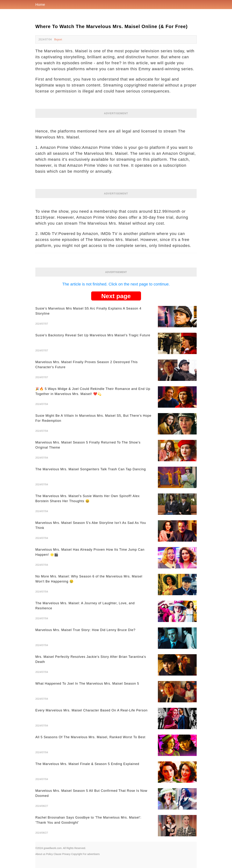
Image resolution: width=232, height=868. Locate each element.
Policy (49, 854)
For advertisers (91, 854)
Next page (116, 296)
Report (58, 39)
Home (40, 5)
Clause (57, 854)
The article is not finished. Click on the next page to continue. (116, 284)
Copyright (77, 854)
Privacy (66, 854)
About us (40, 854)
